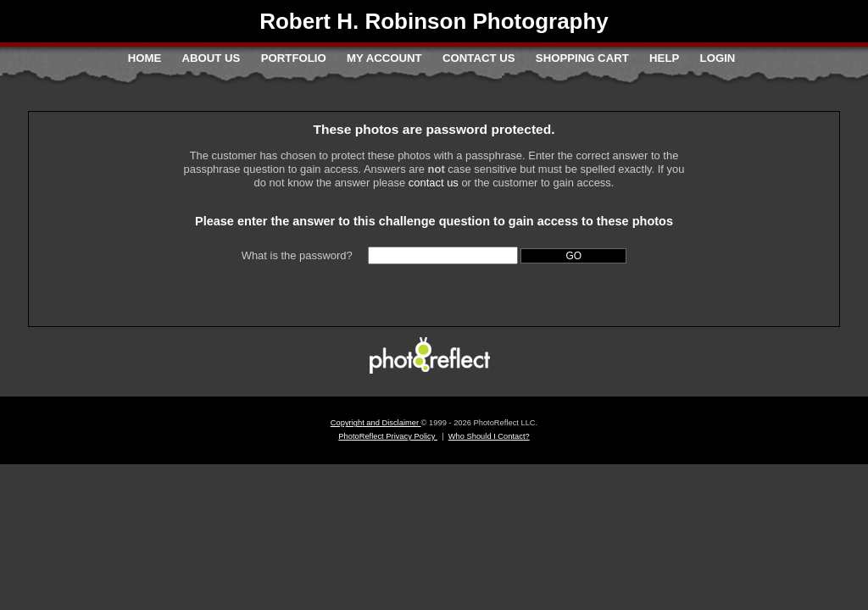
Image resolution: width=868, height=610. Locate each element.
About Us (211, 58)
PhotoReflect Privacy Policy (388, 436)
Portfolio (294, 58)
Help (664, 58)
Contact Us (479, 58)
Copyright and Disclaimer (376, 423)
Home (145, 58)
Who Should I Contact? (489, 436)
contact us (434, 183)
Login (718, 58)
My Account (384, 58)
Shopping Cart (582, 58)
